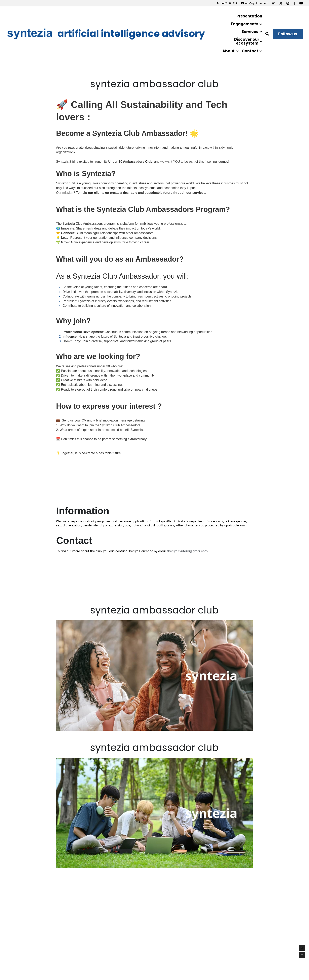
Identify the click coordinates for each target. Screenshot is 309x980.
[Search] (267, 34)
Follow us (288, 34)
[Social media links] (274, 3)
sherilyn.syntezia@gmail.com (187, 551)
